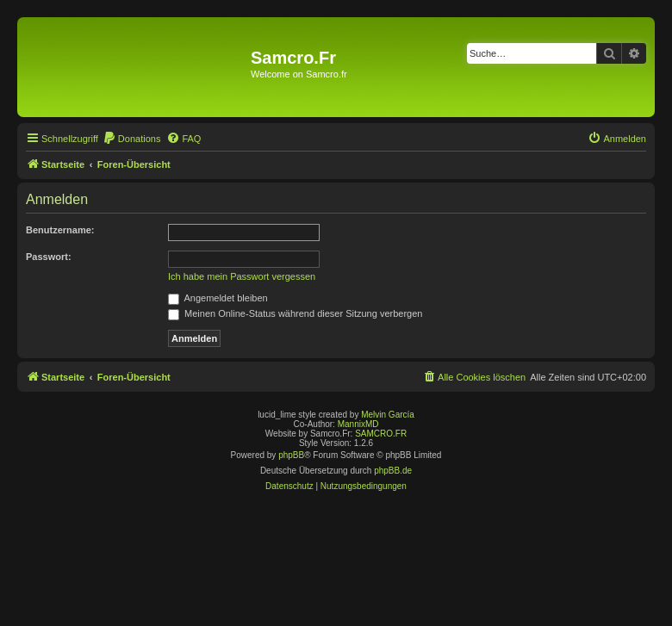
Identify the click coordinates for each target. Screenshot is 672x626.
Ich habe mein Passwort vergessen (242, 276)
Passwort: (49, 257)
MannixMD (358, 424)
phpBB (291, 455)
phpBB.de (393, 471)
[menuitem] (132, 139)
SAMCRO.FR (381, 434)
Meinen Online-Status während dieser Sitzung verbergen (295, 313)
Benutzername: (60, 230)
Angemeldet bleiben (218, 298)
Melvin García (388, 415)
